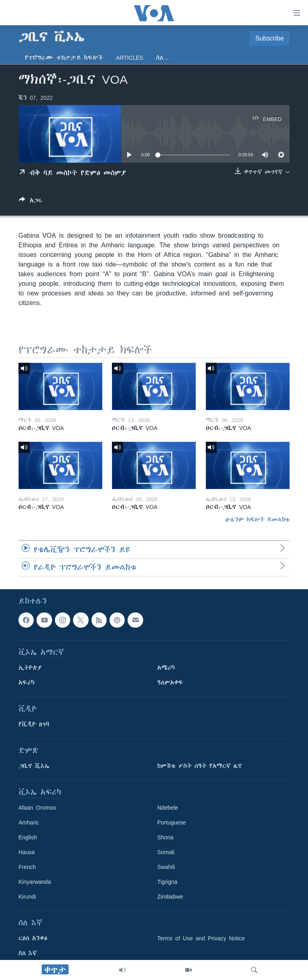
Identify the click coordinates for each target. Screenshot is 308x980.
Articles (130, 58)
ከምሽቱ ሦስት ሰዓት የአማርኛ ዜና (200, 766)
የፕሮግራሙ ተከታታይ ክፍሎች (64, 58)
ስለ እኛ (28, 953)
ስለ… (162, 58)
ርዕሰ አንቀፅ (33, 938)
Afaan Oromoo (37, 808)
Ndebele (168, 808)
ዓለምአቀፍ (170, 683)
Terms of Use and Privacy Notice (201, 938)
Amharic (29, 822)
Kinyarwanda (35, 882)
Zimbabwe (170, 897)
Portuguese (172, 822)
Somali (166, 852)
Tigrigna (167, 882)
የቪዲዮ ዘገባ (34, 724)
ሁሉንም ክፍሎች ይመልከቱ (257, 519)
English (28, 837)
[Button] (31, 202)
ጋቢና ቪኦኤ (34, 766)
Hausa (26, 852)
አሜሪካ (166, 668)
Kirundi (27, 897)
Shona (165, 837)
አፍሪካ (26, 683)
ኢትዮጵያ (30, 668)
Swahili (166, 867)
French (27, 867)
